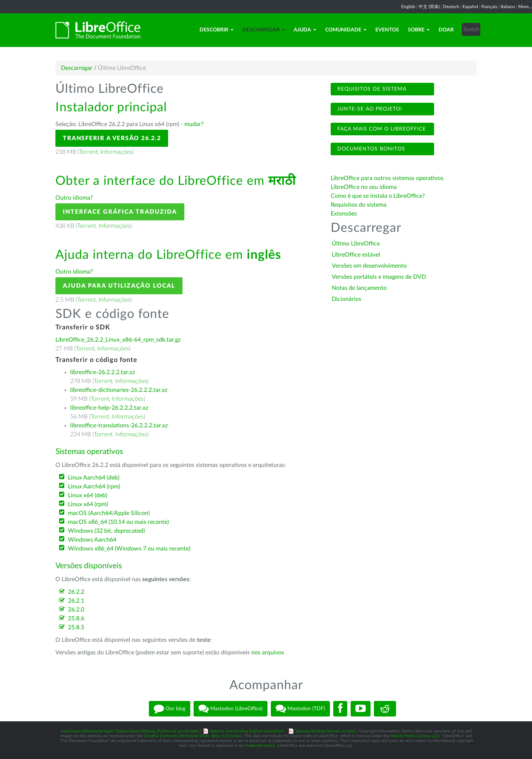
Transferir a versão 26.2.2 (112, 138)
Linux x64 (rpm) (88, 504)
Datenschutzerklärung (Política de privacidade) (158, 731)
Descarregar (264, 30)
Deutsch (451, 7)
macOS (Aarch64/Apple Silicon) (109, 513)
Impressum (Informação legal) (87, 731)
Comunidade (346, 30)
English (408, 7)
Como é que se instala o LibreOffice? (378, 196)
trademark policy (260, 746)
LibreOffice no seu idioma (364, 187)
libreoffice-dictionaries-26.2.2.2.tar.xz (119, 390)
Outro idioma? (74, 198)
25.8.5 (76, 627)
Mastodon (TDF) (300, 709)
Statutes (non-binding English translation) (247, 731)
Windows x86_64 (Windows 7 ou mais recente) (129, 549)
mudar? (194, 124)
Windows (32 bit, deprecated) (106, 531)
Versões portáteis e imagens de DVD (379, 277)
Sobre (419, 30)
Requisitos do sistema (359, 205)
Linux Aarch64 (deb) (94, 478)
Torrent (88, 152)
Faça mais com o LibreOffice (381, 129)
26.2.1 (76, 601)
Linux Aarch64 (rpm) (94, 487)
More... (525, 7)
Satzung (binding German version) (325, 731)
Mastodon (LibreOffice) (231, 709)
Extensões (344, 214)
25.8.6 (76, 619)
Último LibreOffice (356, 244)
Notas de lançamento (359, 288)
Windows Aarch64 (92, 540)
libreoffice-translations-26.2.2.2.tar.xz (119, 426)
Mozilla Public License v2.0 (415, 736)
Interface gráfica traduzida (120, 212)
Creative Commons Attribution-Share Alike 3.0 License (193, 736)
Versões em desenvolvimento (369, 266)
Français (489, 7)
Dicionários (347, 299)
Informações (116, 152)
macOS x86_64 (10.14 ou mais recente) (118, 522)
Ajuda (305, 30)
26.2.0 (76, 610)
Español (470, 7)
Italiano (508, 7)
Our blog (170, 709)
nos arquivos (268, 653)
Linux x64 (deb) (88, 495)
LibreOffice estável (356, 255)
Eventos (387, 30)
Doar (446, 30)
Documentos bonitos (370, 149)
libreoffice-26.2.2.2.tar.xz (103, 372)
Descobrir (216, 30)
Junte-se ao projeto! (369, 109)
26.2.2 (76, 592)
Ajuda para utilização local (119, 286)
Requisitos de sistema (371, 89)
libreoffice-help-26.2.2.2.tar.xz (109, 408)
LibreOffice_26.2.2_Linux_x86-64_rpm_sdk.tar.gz (118, 340)
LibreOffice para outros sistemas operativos (387, 178)
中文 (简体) (429, 7)
